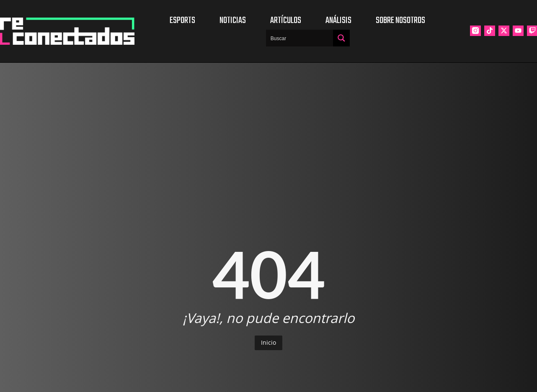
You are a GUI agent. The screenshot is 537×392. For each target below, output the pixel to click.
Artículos (286, 20)
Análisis (338, 20)
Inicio (268, 342)
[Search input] (300, 38)
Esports (182, 20)
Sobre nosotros (400, 20)
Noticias (233, 20)
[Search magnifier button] (341, 38)
